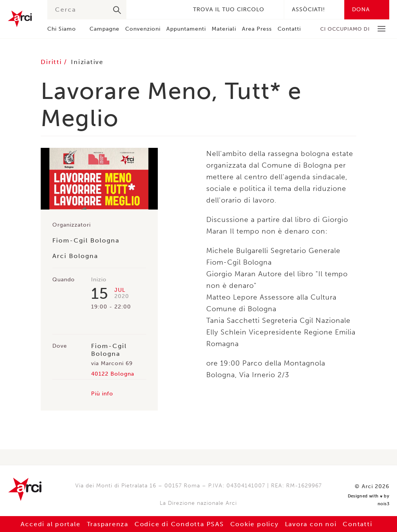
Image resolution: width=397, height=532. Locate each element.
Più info (102, 394)
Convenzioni (143, 29)
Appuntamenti (186, 29)
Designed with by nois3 (366, 496)
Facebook (140, 10)
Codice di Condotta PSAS (179, 524)
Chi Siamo (62, 29)
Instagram (163, 10)
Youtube (174, 10)
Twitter (151, 10)
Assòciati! (308, 10)
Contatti (289, 29)
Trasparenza (106, 524)
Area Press (257, 29)
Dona (361, 10)
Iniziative (88, 62)
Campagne (104, 29)
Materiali (224, 29)
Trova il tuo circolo (229, 10)
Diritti (53, 62)
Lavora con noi (313, 524)
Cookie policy (255, 524)
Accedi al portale (48, 524)
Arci (20, 19)
